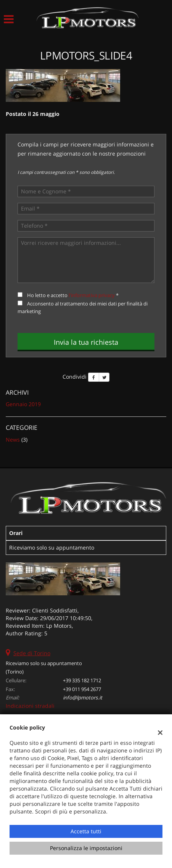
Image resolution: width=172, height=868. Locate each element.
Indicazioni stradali (30, 706)
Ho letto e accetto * (73, 295)
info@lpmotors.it (83, 698)
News (13, 440)
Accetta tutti (86, 831)
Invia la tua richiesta (86, 342)
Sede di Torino (32, 653)
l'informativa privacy (92, 295)
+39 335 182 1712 (82, 680)
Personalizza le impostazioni (86, 848)
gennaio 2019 (23, 404)
